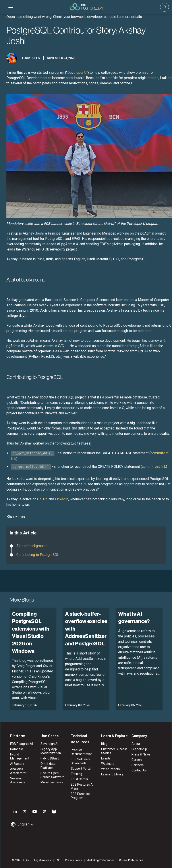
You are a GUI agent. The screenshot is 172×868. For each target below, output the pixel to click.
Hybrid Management (19, 756)
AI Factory (17, 764)
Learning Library (112, 774)
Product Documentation (82, 752)
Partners (138, 765)
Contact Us (139, 770)
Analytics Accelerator (18, 771)
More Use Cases (52, 782)
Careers (137, 760)
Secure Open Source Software (52, 775)
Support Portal (81, 769)
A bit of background (31, 546)
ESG (58, 860)
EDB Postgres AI (21, 744)
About (136, 744)
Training (76, 774)
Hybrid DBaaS (50, 758)
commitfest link (154, 467)
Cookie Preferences (131, 860)
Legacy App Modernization (50, 751)
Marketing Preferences (100, 860)
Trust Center (80, 779)
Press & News (141, 754)
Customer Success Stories (114, 751)
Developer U (77, 73)
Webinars (108, 764)
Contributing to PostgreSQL (38, 555)
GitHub (42, 499)
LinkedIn (62, 499)
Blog (104, 744)
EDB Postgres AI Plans (82, 786)
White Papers (110, 769)
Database (16, 749)
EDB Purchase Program (81, 796)
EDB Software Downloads (81, 761)
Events (106, 758)
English (23, 824)
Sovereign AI (49, 744)
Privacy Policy (73, 860)
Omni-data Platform (48, 766)
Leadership (139, 749)
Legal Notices (42, 860)
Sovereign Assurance (17, 780)
